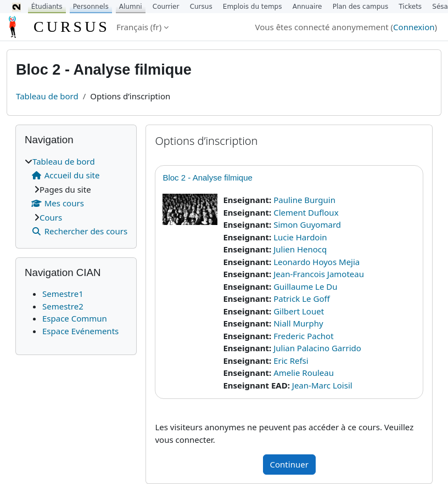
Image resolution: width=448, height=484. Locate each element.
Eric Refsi (291, 361)
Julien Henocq (300, 249)
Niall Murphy (298, 323)
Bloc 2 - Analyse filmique (207, 178)
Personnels (91, 7)
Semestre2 (63, 306)
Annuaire (307, 7)
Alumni (131, 7)
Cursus (201, 7)
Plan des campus (361, 7)
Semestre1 (63, 294)
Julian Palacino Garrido (317, 348)
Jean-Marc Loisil (322, 385)
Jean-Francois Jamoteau (319, 274)
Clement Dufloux (306, 212)
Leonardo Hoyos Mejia (317, 262)
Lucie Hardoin (300, 237)
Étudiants (47, 7)
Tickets (410, 7)
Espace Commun (75, 318)
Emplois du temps (253, 7)
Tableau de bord (47, 96)
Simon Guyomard (307, 224)
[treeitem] (76, 196)
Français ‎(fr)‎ (139, 27)
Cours (51, 217)
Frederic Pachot (303, 336)
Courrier (166, 7)
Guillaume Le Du (305, 286)
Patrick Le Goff (302, 299)
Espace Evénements (80, 331)
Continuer (289, 464)
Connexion (414, 27)
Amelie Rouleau (304, 373)
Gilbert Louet (299, 311)
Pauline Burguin (304, 200)
